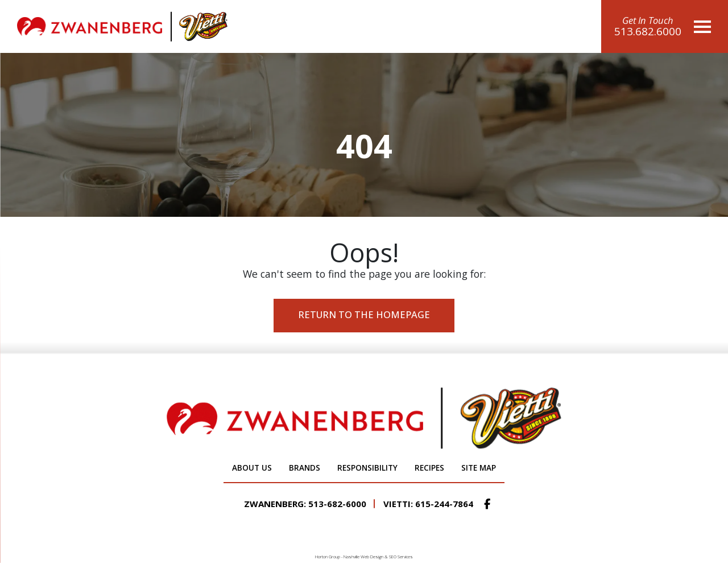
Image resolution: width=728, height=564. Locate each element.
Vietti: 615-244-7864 (428, 504)
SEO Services (401, 557)
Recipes (429, 468)
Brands (305, 468)
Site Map (479, 468)
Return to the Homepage (364, 314)
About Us (252, 468)
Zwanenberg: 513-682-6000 (305, 504)
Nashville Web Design (363, 557)
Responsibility (367, 468)
